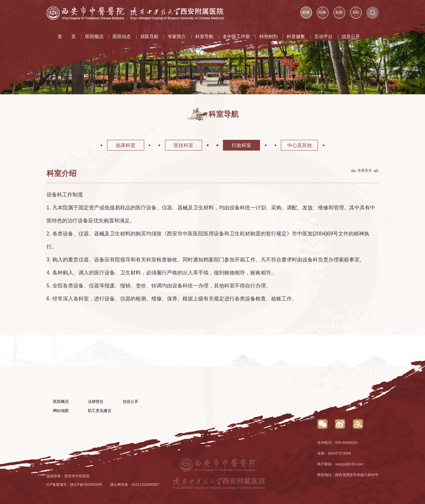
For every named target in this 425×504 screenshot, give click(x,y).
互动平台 (323, 37)
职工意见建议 (100, 411)
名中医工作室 (236, 37)
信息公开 (351, 37)
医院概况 (94, 37)
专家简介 (177, 37)
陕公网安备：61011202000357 (135, 484)
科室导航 (204, 37)
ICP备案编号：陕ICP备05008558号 (75, 484)
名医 (339, 12)
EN (356, 12)
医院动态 (122, 37)
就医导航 (149, 37)
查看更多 (365, 170)
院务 (322, 12)
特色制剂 (268, 37)
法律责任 (96, 402)
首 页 (67, 37)
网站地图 (61, 411)
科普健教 (296, 37)
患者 (306, 12)
